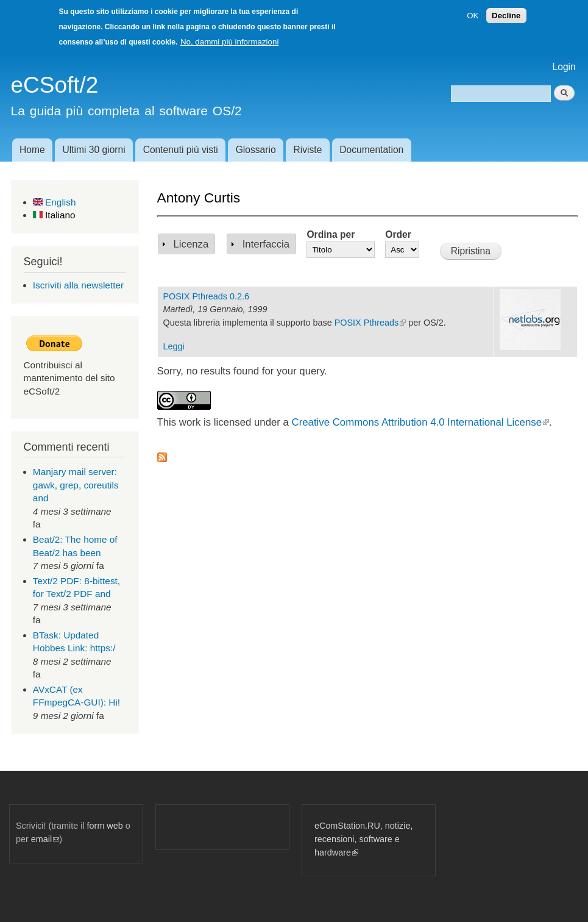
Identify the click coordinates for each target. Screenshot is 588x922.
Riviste (308, 150)
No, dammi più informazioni (229, 42)
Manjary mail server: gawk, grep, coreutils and (76, 485)
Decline (506, 16)
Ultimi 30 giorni (94, 150)
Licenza (191, 244)
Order (398, 234)
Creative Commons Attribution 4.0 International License (420, 422)
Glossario (256, 150)
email (45, 839)
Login (564, 67)
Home (32, 150)
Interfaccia (266, 244)
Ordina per (331, 234)
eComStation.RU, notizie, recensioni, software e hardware (363, 839)
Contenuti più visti (181, 150)
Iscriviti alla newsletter (78, 285)
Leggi (174, 346)
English (55, 202)
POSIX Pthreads (370, 323)
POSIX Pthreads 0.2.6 (206, 296)
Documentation (371, 150)
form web (105, 826)
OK (473, 16)
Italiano (54, 215)
